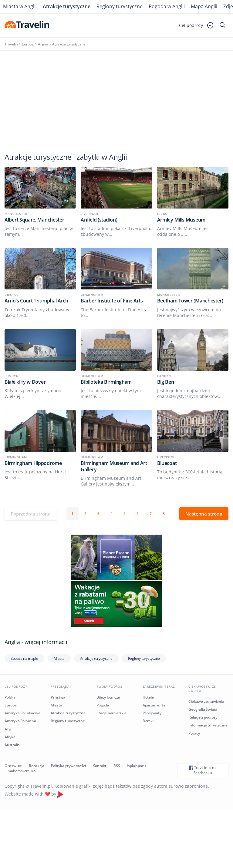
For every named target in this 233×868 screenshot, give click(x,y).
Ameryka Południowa (22, 713)
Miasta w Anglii (20, 6)
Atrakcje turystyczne (67, 6)
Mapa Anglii (204, 6)
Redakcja (36, 766)
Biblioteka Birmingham (106, 382)
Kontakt (100, 766)
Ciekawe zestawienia (206, 701)
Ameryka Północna (20, 721)
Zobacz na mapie (24, 658)
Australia (12, 745)
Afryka (10, 737)
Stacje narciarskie (111, 713)
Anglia (43, 44)
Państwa (58, 697)
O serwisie (13, 766)
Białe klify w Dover (25, 382)
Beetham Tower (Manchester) (190, 301)
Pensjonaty (152, 713)
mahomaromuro (22, 771)
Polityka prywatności (68, 766)
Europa (28, 44)
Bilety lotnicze (108, 697)
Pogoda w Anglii (167, 6)
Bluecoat (167, 463)
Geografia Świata (203, 709)
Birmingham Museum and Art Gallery (114, 466)
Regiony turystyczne (120, 6)
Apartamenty (154, 705)
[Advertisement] (116, 96)
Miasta (59, 658)
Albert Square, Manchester (34, 220)
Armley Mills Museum (181, 220)
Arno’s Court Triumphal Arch (36, 301)
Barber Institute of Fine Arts (112, 301)
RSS (117, 766)
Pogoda (103, 705)
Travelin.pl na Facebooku (203, 770)
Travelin (11, 44)
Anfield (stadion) (99, 220)
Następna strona (204, 514)
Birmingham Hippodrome (33, 463)
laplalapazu (136, 766)
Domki (148, 721)
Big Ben (166, 382)
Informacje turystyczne (208, 725)
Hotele (148, 697)
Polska (10, 697)
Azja (8, 729)
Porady (194, 733)
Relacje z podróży (203, 717)
